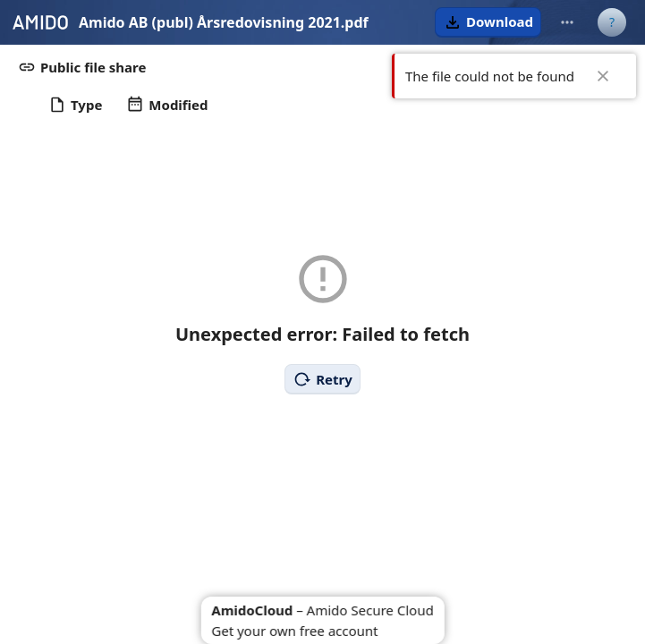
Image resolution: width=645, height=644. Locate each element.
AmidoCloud (252, 610)
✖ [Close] (603, 76)
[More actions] (567, 22)
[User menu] (612, 22)
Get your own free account (294, 631)
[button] (488, 22)
